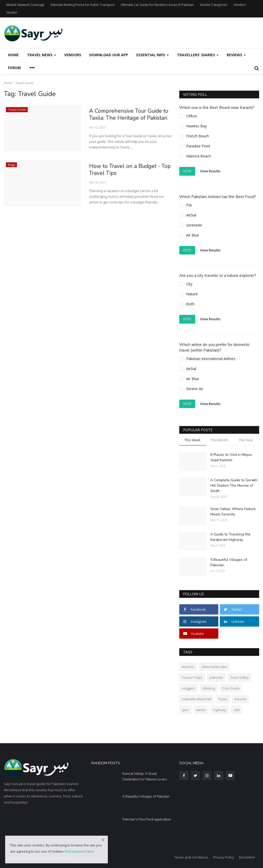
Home (13, 55)
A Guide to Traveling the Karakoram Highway (230, 537)
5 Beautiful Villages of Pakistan (229, 562)
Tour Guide (231, 688)
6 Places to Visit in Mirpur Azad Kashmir (231, 457)
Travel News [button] (41, 55)
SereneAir (194, 225)
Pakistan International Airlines (211, 359)
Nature (192, 294)
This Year (246, 440)
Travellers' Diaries (198, 55)
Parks (223, 699)
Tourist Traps (192, 677)
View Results (210, 171)
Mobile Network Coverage (25, 5)
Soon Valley (240, 677)
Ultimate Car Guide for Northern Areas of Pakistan (157, 5)
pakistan (216, 677)
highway (220, 710)
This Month (219, 440)
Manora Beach (199, 156)
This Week (192, 440)
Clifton (192, 116)
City (189, 284)
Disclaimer (247, 857)
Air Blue (193, 235)
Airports (188, 667)
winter (201, 710)
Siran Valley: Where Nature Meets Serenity (233, 512)
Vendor (12, 12)
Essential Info (153, 55)
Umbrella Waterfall (196, 699)
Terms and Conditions (191, 857)
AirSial (191, 215)
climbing (209, 688)
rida (237, 710)
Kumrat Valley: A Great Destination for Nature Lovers (145, 777)
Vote (187, 171)
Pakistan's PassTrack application (147, 819)
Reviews (236, 55)
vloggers (189, 688)
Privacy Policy (224, 857)
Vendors (240, 5)
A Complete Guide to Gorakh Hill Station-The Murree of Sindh (234, 485)
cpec (185, 710)
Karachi (240, 699)
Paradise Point (198, 146)
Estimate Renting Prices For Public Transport (83, 5)
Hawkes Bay (196, 126)
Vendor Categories (214, 5)
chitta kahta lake (214, 667)
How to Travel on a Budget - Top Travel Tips (125, 170)
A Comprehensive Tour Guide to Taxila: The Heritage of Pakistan (129, 115)
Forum (14, 68)
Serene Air (195, 389)
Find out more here (79, 851)
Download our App (109, 55)
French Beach (198, 136)
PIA (189, 205)
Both (190, 304)
